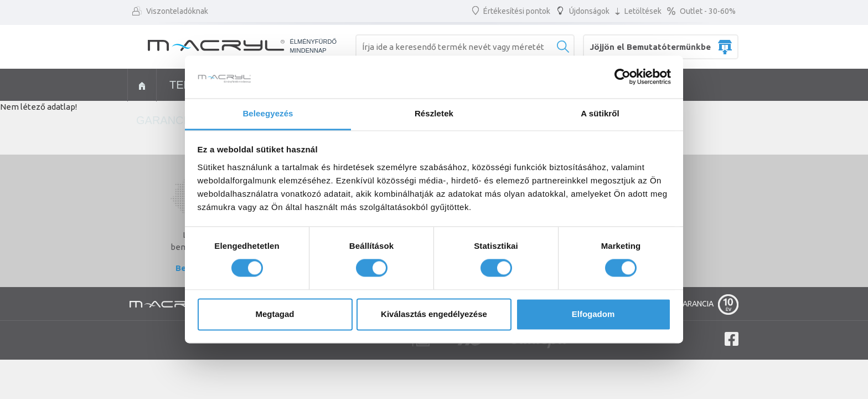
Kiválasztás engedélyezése (434, 314)
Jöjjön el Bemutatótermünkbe (650, 47)
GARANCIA (708, 299)
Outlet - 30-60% (701, 11)
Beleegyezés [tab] (268, 113)
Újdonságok (583, 11)
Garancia (165, 120)
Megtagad (275, 314)
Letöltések (638, 11)
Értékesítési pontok (511, 11)
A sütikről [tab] (600, 113)
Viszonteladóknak (170, 11)
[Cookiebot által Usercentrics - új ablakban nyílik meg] (622, 77)
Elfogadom (593, 314)
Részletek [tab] (434, 113)
